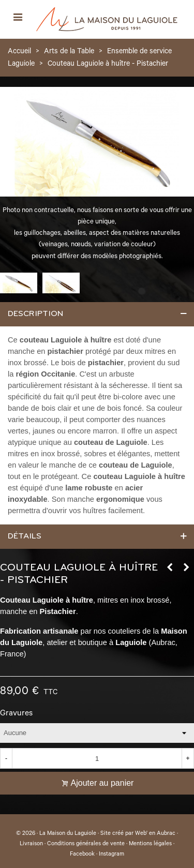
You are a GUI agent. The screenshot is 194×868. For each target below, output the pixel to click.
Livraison (31, 844)
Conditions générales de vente (86, 844)
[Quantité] (97, 758)
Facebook (82, 855)
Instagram (111, 855)
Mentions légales (150, 844)
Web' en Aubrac (155, 834)
